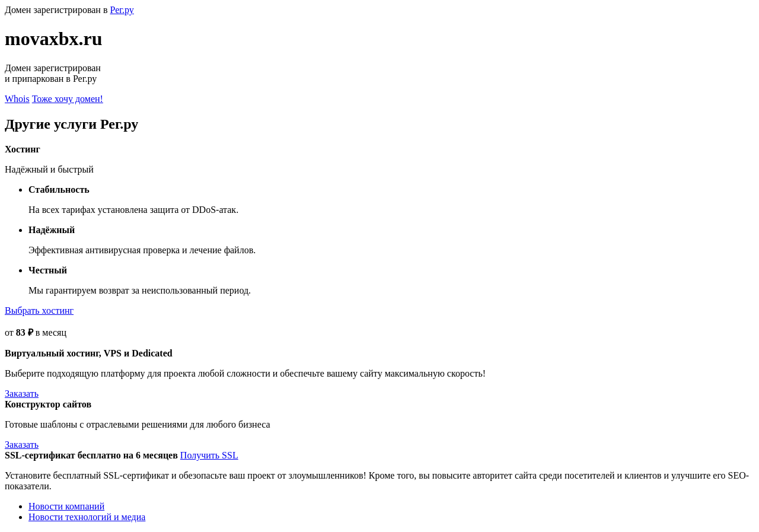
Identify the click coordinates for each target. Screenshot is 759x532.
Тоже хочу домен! (68, 99)
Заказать (22, 394)
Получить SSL (209, 455)
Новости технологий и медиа (87, 517)
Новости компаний (66, 506)
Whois (17, 99)
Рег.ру (122, 10)
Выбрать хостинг (39, 310)
